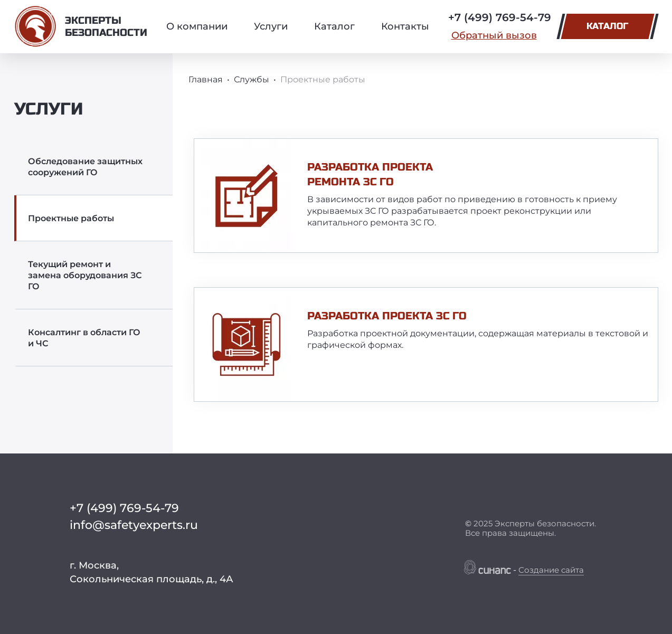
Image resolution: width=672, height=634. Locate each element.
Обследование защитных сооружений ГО (85, 167)
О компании (197, 26)
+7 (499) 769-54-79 (500, 17)
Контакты (405, 26)
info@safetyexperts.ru (134, 525)
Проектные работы (71, 218)
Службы (252, 79)
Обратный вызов (494, 35)
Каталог (334, 26)
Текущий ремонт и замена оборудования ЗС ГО (85, 275)
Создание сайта (551, 570)
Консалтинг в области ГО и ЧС (84, 338)
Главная (206, 79)
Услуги (271, 26)
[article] (426, 196)
